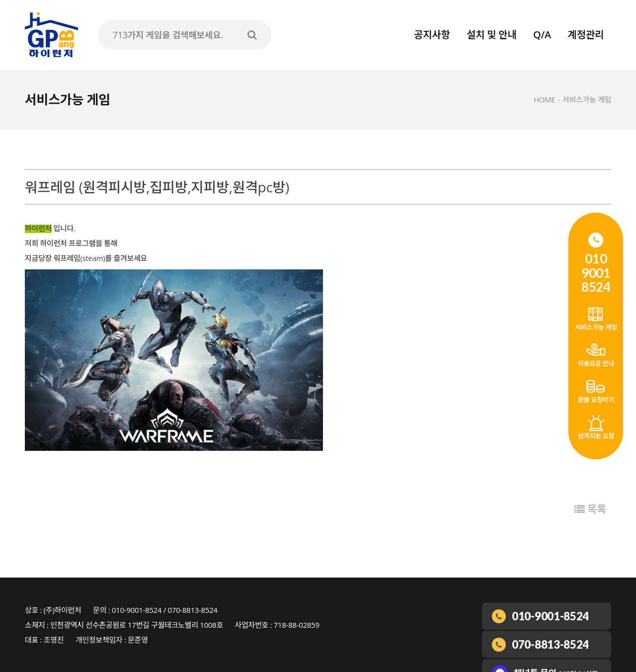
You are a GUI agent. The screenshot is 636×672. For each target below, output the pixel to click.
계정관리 (586, 35)
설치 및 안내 (491, 35)
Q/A (542, 35)
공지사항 (432, 35)
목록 (590, 509)
